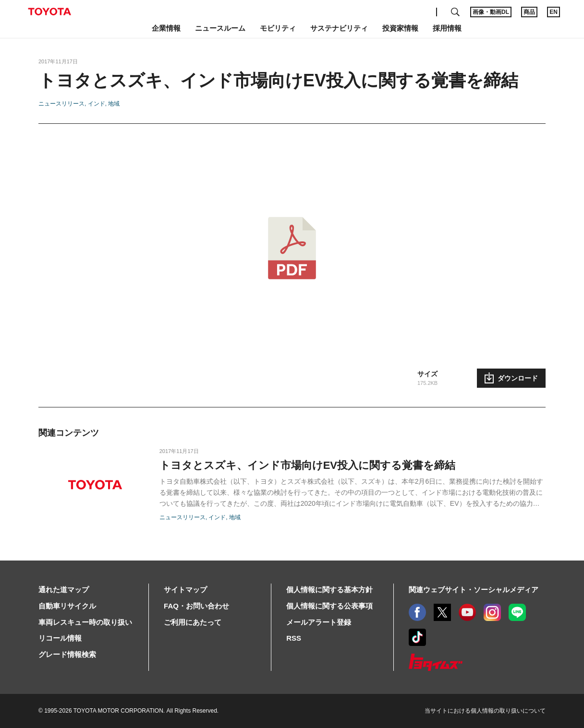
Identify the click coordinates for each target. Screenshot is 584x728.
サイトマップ (185, 590)
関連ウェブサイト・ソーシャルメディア (474, 590)
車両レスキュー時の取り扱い (85, 622)
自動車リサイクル (67, 606)
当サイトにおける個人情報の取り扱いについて (485, 711)
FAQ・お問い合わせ (196, 606)
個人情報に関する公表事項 (329, 606)
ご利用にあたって (193, 622)
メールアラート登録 (319, 622)
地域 (114, 104)
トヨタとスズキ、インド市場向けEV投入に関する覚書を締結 (307, 465)
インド (97, 104)
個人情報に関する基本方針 (329, 590)
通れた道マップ (64, 590)
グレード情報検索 (67, 654)
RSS (294, 638)
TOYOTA (49, 12)
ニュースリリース (61, 104)
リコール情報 (60, 638)
